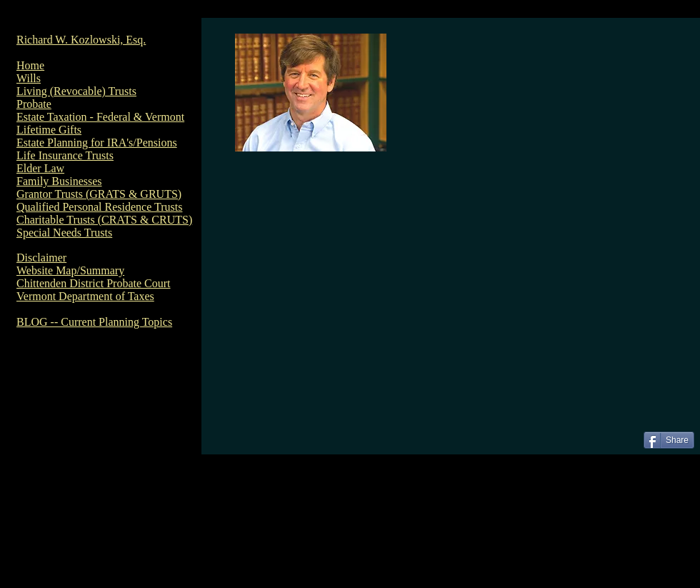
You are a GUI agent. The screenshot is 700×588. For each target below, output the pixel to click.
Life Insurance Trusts (65, 155)
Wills (29, 78)
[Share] (669, 440)
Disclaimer (41, 258)
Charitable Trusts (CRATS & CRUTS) (104, 220)
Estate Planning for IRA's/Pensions (97, 143)
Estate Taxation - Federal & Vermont (100, 117)
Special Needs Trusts (64, 233)
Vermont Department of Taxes (85, 296)
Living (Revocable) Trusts (76, 91)
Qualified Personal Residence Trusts (99, 207)
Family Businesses (59, 181)
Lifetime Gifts (49, 130)
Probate (34, 104)
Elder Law (40, 168)
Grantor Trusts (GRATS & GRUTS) (99, 194)
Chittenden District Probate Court (94, 283)
